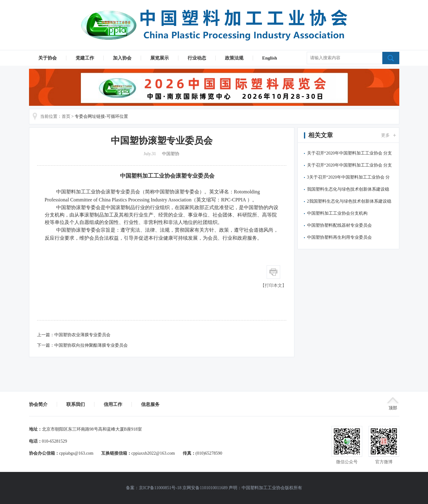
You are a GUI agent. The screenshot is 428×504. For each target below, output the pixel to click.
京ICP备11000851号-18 (160, 488)
